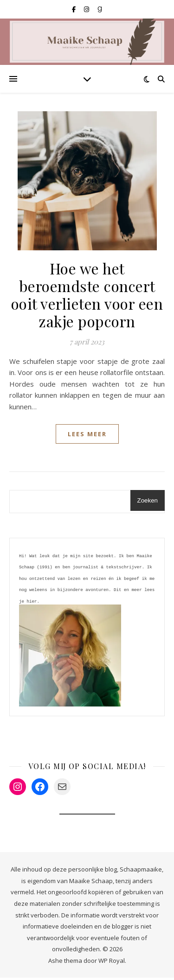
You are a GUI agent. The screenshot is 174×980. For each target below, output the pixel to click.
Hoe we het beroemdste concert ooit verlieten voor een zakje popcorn (87, 295)
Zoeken (148, 500)
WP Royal (112, 963)
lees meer (87, 434)
